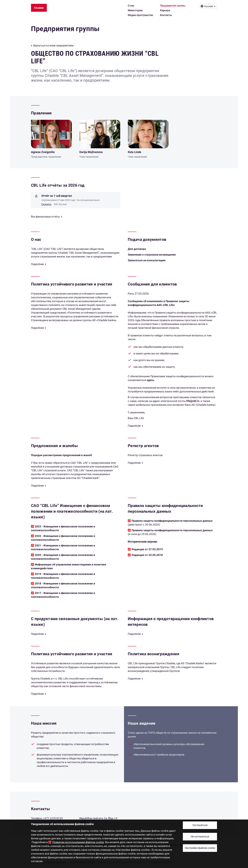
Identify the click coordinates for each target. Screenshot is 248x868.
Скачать (46, 204)
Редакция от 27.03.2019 (147, 549)
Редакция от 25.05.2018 (147, 555)
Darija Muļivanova (91, 152)
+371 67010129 (53, 818)
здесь (150, 380)
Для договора (137, 249)
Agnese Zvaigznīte (43, 152)
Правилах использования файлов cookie (78, 842)
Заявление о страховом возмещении (152, 255)
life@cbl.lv (193, 401)
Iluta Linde (135, 152)
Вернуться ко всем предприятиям (53, 46)
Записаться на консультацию (147, 260)
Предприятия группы (65, 29)
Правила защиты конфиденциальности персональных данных (172, 521)
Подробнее (37, 264)
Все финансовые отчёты (45, 217)
